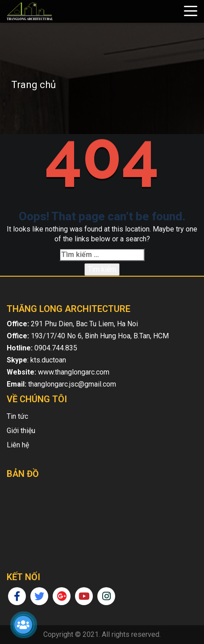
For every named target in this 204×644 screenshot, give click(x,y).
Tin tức (17, 416)
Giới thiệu (21, 431)
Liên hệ (18, 445)
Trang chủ (33, 85)
